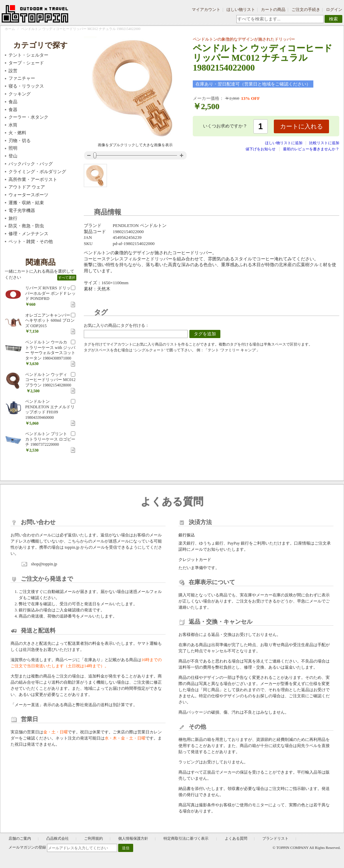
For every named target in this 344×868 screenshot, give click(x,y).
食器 (13, 110)
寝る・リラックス (26, 86)
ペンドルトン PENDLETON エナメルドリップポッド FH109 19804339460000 (50, 409)
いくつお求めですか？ (225, 126)
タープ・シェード (26, 63)
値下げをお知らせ (261, 149)
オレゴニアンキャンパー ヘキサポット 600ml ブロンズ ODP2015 (50, 321)
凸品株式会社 (58, 838)
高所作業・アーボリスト (33, 179)
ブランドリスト (275, 838)
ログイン (334, 10)
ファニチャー (22, 78)
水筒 (13, 125)
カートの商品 (273, 10)
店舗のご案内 (20, 838)
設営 (13, 71)
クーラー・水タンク (28, 117)
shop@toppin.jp (44, 564)
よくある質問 (236, 838)
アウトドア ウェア (27, 187)
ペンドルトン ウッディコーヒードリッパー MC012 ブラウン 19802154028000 (50, 380)
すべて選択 (67, 278)
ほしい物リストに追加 (284, 143)
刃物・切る (20, 141)
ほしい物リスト (241, 10)
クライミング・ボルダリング (37, 172)
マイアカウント (206, 10)
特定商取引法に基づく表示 (186, 838)
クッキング (20, 94)
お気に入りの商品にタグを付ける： (116, 325)
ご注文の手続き (306, 10)
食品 (13, 102)
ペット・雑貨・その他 (31, 241)
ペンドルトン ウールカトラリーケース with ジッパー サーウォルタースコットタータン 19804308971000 (50, 350)
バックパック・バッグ (31, 164)
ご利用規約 (93, 838)
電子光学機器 (22, 210)
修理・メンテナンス (28, 234)
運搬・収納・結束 (26, 203)
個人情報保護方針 (133, 838)
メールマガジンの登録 (27, 847)
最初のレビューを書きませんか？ (311, 149)
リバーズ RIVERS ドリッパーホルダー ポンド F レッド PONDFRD (50, 293)
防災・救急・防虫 (26, 226)
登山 (13, 156)
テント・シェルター (28, 55)
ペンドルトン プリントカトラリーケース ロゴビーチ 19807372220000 (50, 439)
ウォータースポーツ (28, 195)
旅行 (13, 218)
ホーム (10, 29)
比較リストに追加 (324, 143)
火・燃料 (17, 133)
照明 (13, 148)
